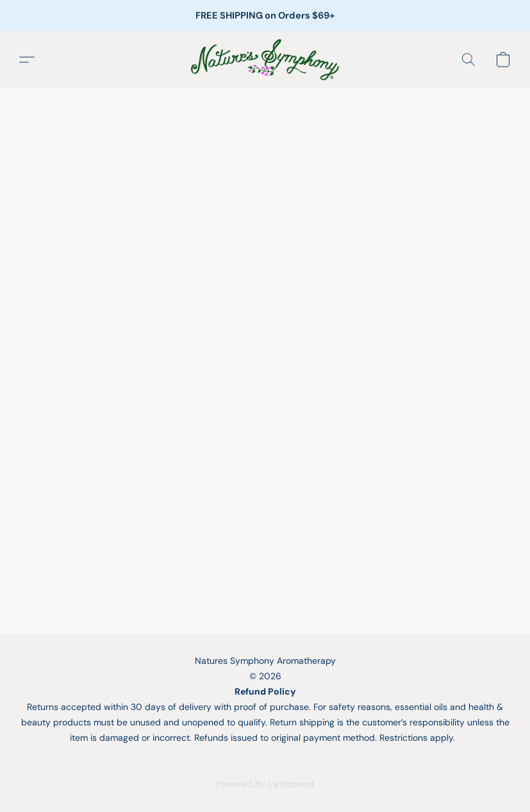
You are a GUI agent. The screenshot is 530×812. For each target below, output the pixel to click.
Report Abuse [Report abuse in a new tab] (265, 761)
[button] (265, 60)
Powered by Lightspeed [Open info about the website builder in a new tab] (265, 784)
